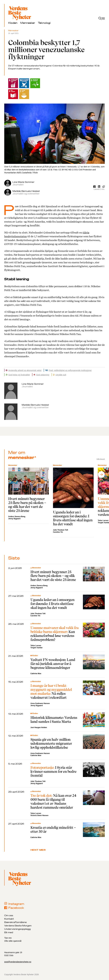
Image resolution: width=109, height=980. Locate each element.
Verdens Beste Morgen (18, 926)
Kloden (13, 23)
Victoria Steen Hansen (40, 815)
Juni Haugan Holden (39, 727)
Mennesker (28, 23)
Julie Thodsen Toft (61, 530)
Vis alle (101, 459)
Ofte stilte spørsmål (13, 941)
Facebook (14, 908)
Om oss (9, 915)
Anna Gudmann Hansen (40, 703)
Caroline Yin (58, 532)
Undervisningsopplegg (17, 929)
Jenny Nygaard (14, 519)
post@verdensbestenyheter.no (18, 962)
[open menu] (102, 18)
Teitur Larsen (36, 646)
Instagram (14, 904)
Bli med (9, 932)
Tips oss (8, 938)
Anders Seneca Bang (17, 517)
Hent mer (38, 850)
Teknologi (44, 23)
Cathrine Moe (36, 674)
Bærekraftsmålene (15, 922)
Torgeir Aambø (36, 648)
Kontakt (9, 919)
